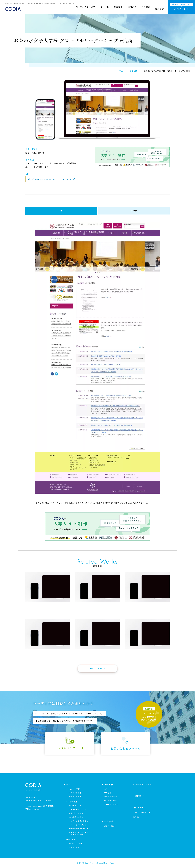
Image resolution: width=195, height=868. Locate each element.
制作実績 (118, 9)
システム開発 (72, 802)
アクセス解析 (74, 847)
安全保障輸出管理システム (80, 829)
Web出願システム (76, 806)
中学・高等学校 (110, 797)
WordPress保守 (76, 843)
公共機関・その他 (111, 804)
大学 (106, 789)
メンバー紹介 (110, 826)
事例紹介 (132, 9)
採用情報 (160, 9)
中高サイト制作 (75, 793)
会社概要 (146, 9)
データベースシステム (78, 809)
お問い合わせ (138, 808)
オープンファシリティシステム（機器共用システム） (81, 833)
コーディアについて (85, 9)
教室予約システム (76, 813)
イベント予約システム (78, 825)
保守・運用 (71, 840)
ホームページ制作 (73, 789)
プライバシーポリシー (141, 812)
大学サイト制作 (75, 797)
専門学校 (108, 793)
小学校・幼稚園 (110, 800)
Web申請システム (76, 817)
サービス (105, 9)
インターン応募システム (79, 821)
